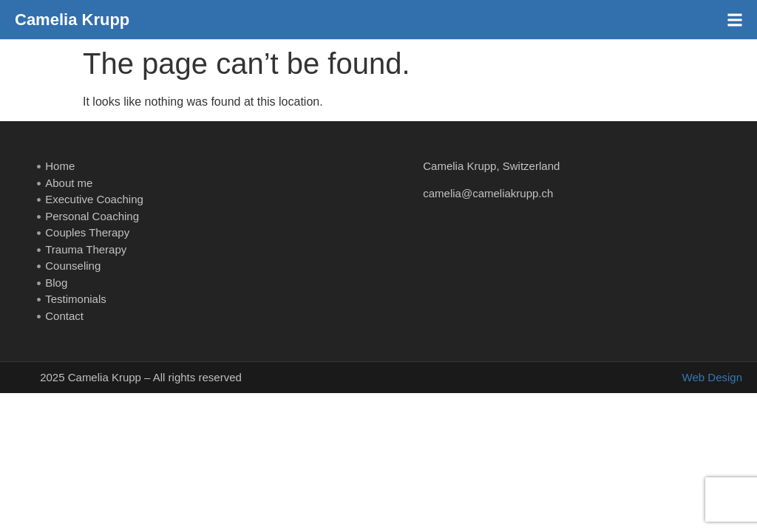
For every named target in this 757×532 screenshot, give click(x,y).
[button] (734, 20)
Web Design (712, 377)
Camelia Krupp (72, 20)
